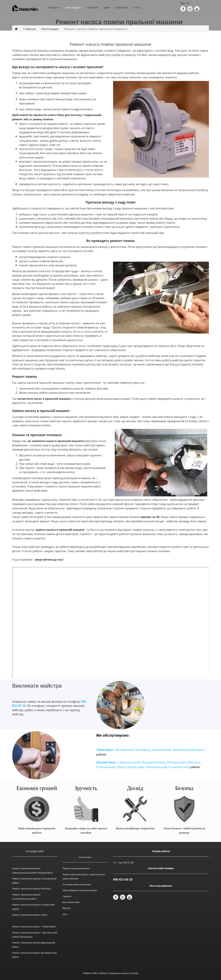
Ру (188, 3)
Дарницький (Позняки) (188, 750)
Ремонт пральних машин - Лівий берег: (34, 926)
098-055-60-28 (123, 879)
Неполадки (73, 8)
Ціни (107, 8)
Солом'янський (179, 767)
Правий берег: (107, 762)
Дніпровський (161, 750)
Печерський (135, 767)
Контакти (121, 8)
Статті (137, 8)
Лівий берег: (105, 750)
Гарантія (93, 8)
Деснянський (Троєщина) (133, 750)
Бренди (53, 8)
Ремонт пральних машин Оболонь (32, 889)
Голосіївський (106, 767)
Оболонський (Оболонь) (183, 762)
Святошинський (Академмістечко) (141, 762)
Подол (121, 767)
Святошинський (156, 767)
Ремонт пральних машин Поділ (30, 915)
